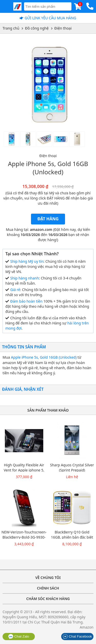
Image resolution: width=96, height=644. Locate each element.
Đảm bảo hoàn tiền (26, 301)
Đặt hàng (48, 219)
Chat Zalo (19, 636)
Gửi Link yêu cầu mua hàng (50, 18)
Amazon (87, 627)
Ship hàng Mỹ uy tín (27, 261)
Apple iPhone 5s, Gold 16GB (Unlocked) (44, 357)
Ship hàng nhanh (25, 278)
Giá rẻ (15, 290)
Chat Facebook (77, 636)
